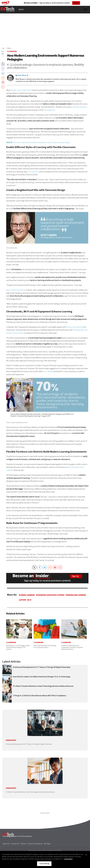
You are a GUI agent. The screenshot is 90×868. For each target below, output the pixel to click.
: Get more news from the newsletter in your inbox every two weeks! (38, 153)
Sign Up (75, 3)
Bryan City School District (16, 300)
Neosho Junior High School (21, 101)
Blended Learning (27, 606)
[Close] (86, 855)
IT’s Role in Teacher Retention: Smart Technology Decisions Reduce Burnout (43, 697)
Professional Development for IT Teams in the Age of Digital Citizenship (42, 678)
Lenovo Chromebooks (75, 338)
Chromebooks (49, 120)
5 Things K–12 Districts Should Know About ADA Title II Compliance (39, 706)
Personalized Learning (76, 606)
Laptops (23, 610)
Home (3, 59)
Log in (85, 20)
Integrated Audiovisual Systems (50, 606)
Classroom (9, 59)
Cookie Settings (44, 864)
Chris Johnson (33, 182)
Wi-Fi (29, 610)
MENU (21, 20)
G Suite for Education (79, 117)
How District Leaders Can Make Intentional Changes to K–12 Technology (42, 687)
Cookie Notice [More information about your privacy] (68, 859)
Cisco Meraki (49, 382)
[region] (45, 859)
